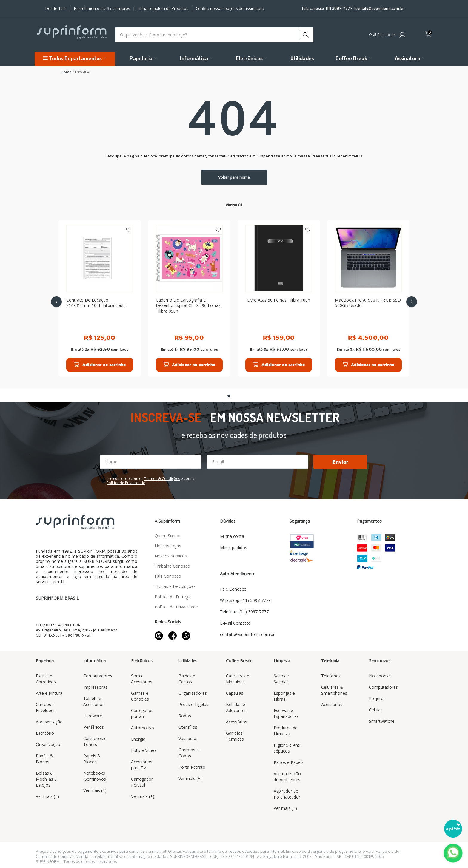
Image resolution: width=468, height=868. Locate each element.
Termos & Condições (162, 479)
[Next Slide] (412, 302)
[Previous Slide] (56, 302)
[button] (229, 396)
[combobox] (214, 35)
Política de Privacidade (126, 483)
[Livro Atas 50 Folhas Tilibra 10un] (279, 298)
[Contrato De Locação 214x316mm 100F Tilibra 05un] (100, 298)
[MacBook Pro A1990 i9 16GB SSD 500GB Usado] (368, 298)
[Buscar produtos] (305, 33)
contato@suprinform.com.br (380, 8)
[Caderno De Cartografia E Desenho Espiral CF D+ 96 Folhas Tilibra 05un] (189, 298)
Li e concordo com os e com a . (150, 481)
